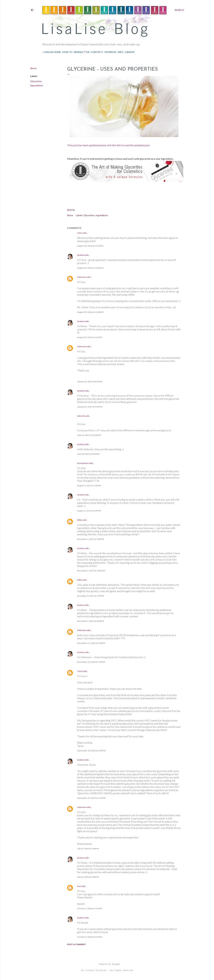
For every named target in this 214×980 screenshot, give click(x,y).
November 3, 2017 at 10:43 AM (91, 571)
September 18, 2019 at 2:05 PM (91, 751)
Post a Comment (76, 944)
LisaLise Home (51, 52)
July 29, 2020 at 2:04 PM (88, 877)
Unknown (82, 277)
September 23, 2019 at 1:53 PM (91, 798)
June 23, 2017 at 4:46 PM (88, 454)
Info (119, 52)
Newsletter (81, 52)
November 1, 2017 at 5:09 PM (90, 539)
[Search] (179, 10)
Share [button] (33, 68)
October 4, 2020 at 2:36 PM (90, 937)
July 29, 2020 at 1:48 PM (88, 849)
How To (66, 52)
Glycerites (36, 81)
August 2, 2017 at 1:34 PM (89, 485)
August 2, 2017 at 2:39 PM (89, 511)
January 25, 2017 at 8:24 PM (90, 382)
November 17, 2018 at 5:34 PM (91, 643)
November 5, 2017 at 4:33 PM (90, 621)
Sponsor (109, 52)
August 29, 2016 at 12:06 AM (90, 268)
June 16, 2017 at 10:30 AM (89, 435)
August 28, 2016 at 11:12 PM (90, 246)
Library (129, 52)
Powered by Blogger (107, 964)
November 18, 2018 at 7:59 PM (91, 662)
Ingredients (37, 85)
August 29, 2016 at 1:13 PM (90, 337)
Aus (79, 886)
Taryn (80, 671)
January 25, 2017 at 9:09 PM (90, 407)
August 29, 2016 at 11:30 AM (90, 312)
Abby (79, 520)
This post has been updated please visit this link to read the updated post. (109, 145)
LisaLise (81, 255)
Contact (96, 52)
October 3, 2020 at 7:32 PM (90, 908)
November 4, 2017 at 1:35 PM (90, 596)
